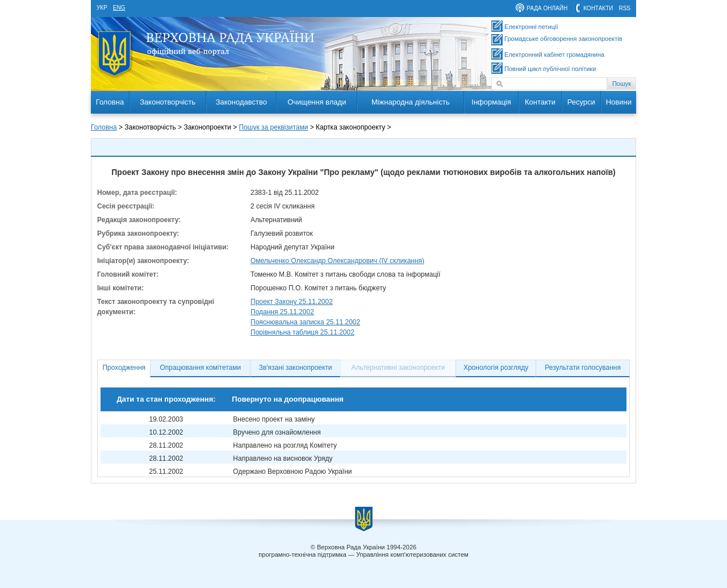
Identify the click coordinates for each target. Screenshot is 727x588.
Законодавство (241, 102)
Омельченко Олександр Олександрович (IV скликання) (337, 261)
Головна (110, 102)
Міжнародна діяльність (411, 102)
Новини (619, 102)
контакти (598, 8)
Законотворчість (168, 102)
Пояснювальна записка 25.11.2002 (305, 322)
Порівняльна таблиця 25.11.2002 (302, 332)
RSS (624, 8)
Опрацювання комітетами (201, 368)
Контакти (540, 102)
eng (119, 8)
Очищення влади (317, 102)
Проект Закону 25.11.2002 (292, 302)
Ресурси (581, 102)
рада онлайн (547, 8)
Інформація (491, 102)
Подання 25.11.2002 (282, 312)
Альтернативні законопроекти (398, 368)
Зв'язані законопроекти (296, 368)
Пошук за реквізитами (274, 127)
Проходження (124, 368)
